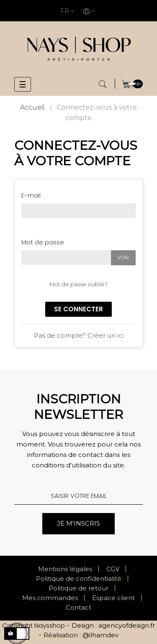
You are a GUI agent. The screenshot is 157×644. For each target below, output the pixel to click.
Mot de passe (43, 242)
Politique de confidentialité (79, 579)
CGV (113, 569)
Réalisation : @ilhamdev (81, 635)
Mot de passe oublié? (78, 284)
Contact (78, 607)
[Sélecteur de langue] (68, 11)
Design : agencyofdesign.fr (113, 625)
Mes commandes (50, 598)
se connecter (78, 309)
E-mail (31, 195)
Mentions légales (65, 569)
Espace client (113, 598)
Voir (123, 257)
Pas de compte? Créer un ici (79, 335)
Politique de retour (78, 588)
